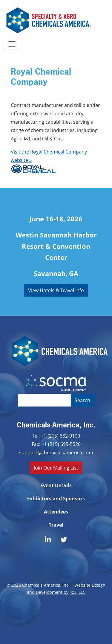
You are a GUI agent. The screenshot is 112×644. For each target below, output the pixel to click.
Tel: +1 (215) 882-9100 (56, 436)
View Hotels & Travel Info (56, 290)
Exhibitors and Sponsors (56, 499)
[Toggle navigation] (12, 44)
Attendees (56, 512)
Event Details (56, 485)
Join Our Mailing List (56, 468)
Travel (56, 525)
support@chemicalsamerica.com (56, 452)
